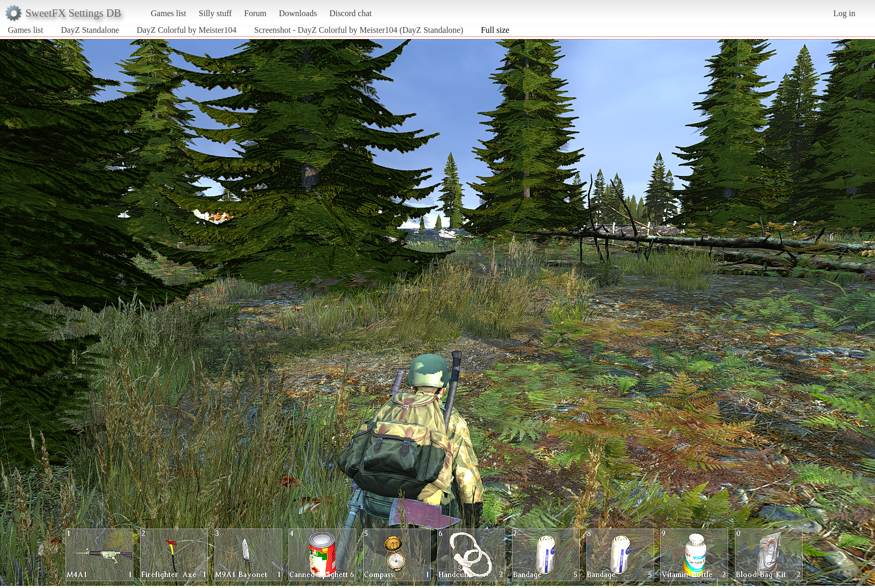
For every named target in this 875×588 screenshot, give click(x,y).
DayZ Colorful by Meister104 (187, 30)
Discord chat (350, 13)
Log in (844, 13)
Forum (255, 13)
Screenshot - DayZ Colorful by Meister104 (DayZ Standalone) (359, 30)
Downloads (298, 13)
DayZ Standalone (90, 30)
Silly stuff (215, 13)
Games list (169, 13)
